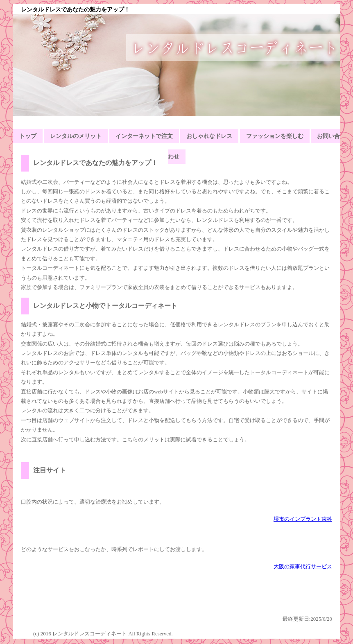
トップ (28, 136)
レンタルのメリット (76, 136)
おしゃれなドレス (209, 136)
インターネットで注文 (144, 136)
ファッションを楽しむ (275, 136)
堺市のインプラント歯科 (303, 519)
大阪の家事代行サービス (303, 566)
